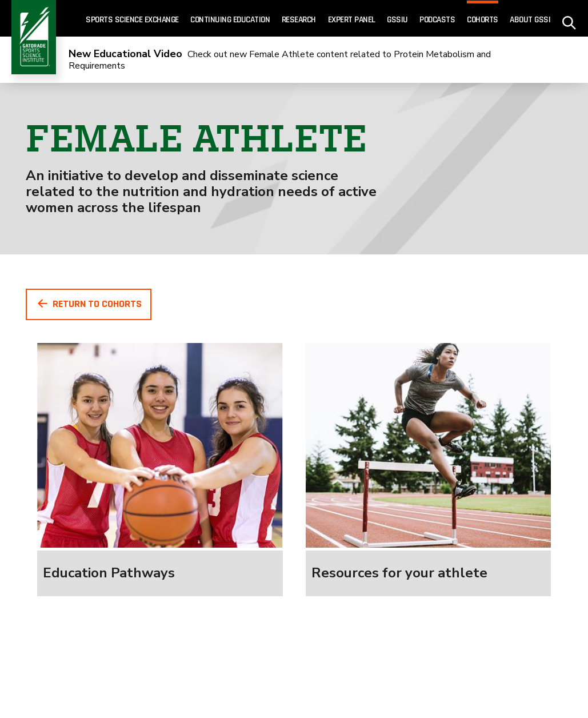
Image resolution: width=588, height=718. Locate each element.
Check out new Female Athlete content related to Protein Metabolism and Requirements (280, 60)
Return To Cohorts (89, 304)
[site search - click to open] (569, 19)
